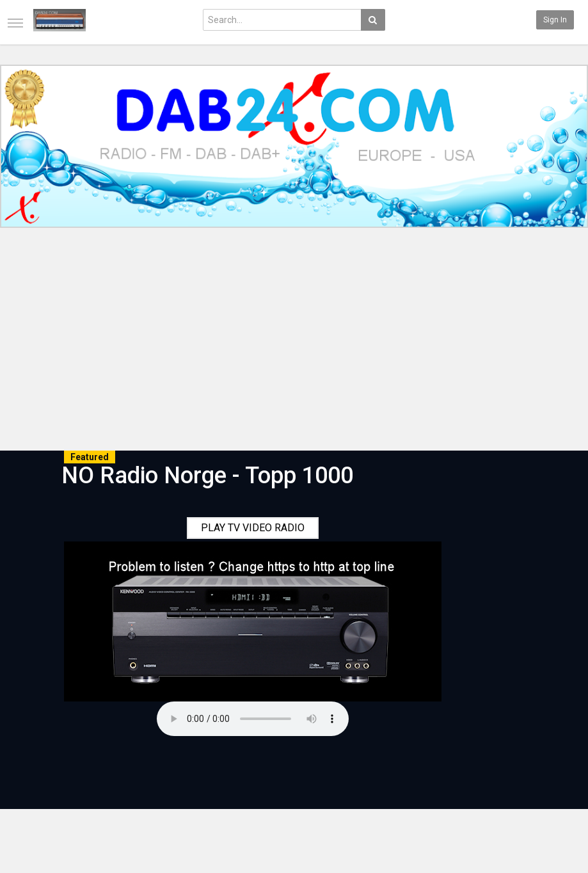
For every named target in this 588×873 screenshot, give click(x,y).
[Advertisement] (294, 341)
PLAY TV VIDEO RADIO (253, 528)
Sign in (555, 20)
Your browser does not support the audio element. (253, 719)
